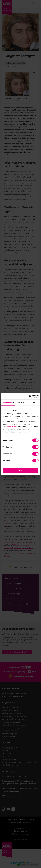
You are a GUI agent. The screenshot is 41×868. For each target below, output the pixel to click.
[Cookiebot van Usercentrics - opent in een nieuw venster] (29, 396)
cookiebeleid (12, 427)
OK (20, 470)
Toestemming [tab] (8, 402)
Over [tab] (34, 402)
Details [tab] (21, 402)
